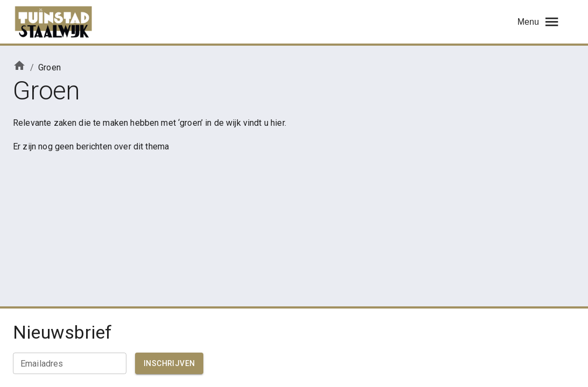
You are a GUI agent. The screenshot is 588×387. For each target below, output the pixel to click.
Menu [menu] (539, 22)
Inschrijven (169, 363)
